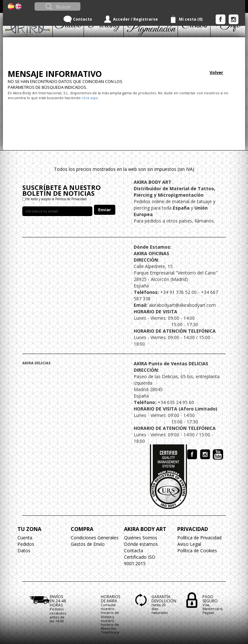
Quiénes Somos (141, 538)
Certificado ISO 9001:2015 (140, 560)
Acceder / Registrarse (135, 19)
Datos (24, 551)
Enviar (105, 210)
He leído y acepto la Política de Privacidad (56, 199)
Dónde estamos (141, 544)
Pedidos (26, 544)
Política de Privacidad (199, 538)
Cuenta (25, 538)
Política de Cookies (197, 551)
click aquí (90, 98)
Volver (216, 72)
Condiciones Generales (95, 538)
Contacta (134, 551)
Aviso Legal (189, 544)
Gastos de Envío (88, 544)
